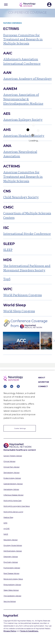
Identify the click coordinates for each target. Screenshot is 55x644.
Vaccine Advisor (10, 601)
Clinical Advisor (9, 461)
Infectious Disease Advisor (13, 495)
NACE (6, 534)
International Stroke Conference (27, 233)
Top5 (7, 279)
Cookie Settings (20, 428)
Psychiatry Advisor (11, 562)
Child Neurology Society (21, 197)
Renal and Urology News (13, 579)
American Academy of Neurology (27, 78)
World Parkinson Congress (23, 295)
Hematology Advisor (11, 489)
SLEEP (8, 250)
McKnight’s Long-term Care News (17, 506)
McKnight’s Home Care (12, 501)
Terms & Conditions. (29, 631)
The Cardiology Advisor (12, 596)
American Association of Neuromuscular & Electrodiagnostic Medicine (23, 99)
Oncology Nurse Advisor (13, 545)
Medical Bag (8, 517)
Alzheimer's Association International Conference (22, 61)
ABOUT (42, 378)
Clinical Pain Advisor (12, 467)
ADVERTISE (44, 382)
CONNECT (43, 386)
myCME (7, 529)
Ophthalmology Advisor (13, 551)
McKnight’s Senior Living (13, 512)
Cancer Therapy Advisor (13, 456)
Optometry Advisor (11, 557)
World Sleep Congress (19, 311)
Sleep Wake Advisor (11, 590)
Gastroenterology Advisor (13, 484)
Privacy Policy (10, 631)
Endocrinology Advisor (12, 478)
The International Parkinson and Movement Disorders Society (27, 268)
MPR (5, 523)
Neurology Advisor (11, 540)
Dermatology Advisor (12, 473)
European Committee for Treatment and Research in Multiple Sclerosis (23, 39)
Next (54, 341)
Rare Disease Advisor (11, 573)
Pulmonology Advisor (12, 568)
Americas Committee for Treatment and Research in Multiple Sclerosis (23, 176)
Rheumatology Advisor (12, 585)
